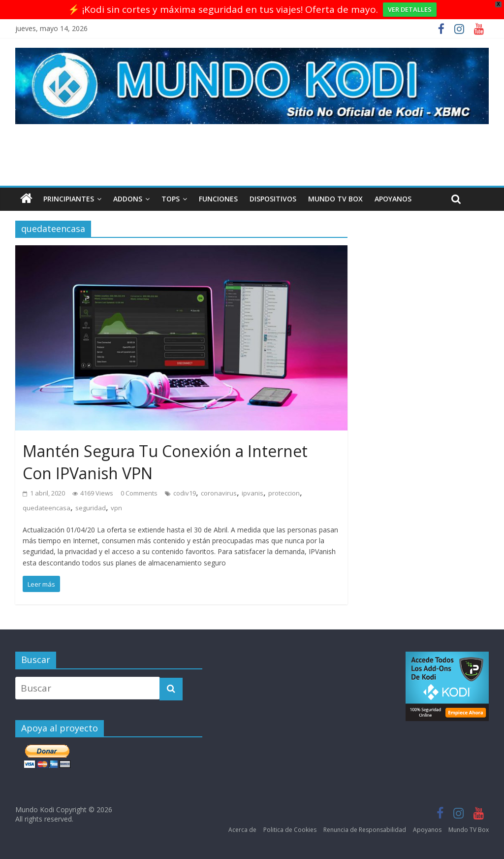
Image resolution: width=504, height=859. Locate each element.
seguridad (91, 508)
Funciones (218, 199)
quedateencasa (47, 508)
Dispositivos (273, 199)
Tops (171, 199)
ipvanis (252, 493)
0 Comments (139, 493)
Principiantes (69, 199)
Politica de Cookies (290, 830)
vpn (116, 508)
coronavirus (219, 493)
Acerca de (242, 830)
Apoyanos (393, 199)
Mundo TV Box (335, 199)
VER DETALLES (410, 9)
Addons (128, 199)
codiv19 (185, 493)
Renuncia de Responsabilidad (365, 830)
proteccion (284, 493)
